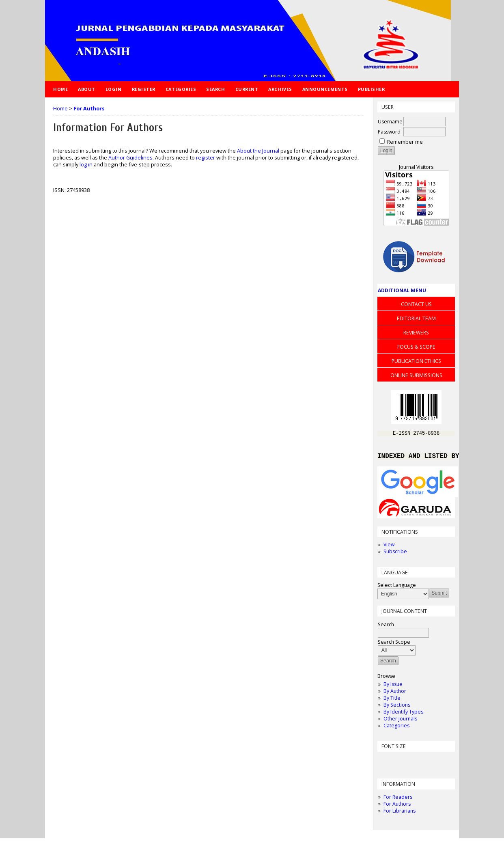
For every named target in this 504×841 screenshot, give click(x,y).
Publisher (372, 89)
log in (86, 165)
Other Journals (400, 721)
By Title (392, 701)
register (206, 158)
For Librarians (400, 814)
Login (114, 89)
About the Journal (258, 151)
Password (389, 132)
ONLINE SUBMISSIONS (416, 375)
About (87, 89)
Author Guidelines (130, 158)
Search (215, 89)
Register (144, 89)
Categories (396, 728)
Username (390, 122)
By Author (395, 694)
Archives (280, 89)
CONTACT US (416, 304)
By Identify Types (403, 715)
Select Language (397, 588)
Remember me (405, 142)
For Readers (398, 800)
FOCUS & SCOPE (416, 347)
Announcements (325, 89)
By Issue (393, 687)
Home (60, 89)
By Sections (397, 708)
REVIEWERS (416, 333)
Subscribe (395, 554)
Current (247, 89)
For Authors (397, 807)
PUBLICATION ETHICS (416, 361)
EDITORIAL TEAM (416, 318)
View (389, 547)
